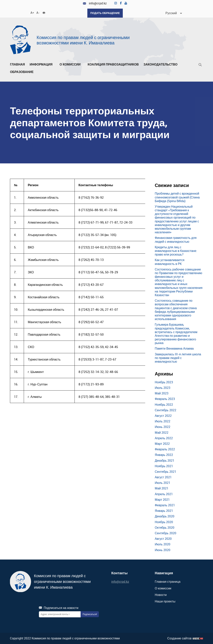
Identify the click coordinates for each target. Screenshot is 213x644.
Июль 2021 (163, 483)
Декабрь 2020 (165, 516)
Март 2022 (162, 444)
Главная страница (168, 582)
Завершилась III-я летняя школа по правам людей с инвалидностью (178, 358)
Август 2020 (163, 539)
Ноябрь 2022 (164, 405)
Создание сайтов (179, 638)
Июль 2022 (163, 421)
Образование (23, 72)
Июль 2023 (163, 388)
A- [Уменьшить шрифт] (38, 12)
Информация (42, 65)
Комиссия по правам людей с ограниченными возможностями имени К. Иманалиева (83, 40)
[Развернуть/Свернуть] (54, 66)
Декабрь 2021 (165, 460)
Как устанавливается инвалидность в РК (170, 262)
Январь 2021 (164, 511)
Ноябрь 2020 (164, 522)
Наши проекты (165, 601)
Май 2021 (162, 488)
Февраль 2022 (165, 449)
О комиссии (71, 65)
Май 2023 (162, 393)
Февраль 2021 (165, 505)
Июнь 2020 (163, 550)
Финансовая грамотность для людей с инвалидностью (176, 240)
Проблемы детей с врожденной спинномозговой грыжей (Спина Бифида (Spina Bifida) (177, 197)
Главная (17, 65)
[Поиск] (200, 65)
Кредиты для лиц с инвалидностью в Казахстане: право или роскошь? (176, 251)
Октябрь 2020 (165, 528)
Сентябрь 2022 (165, 410)
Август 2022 (163, 416)
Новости (161, 595)
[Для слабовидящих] (44, 12)
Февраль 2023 (165, 399)
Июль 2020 (163, 544)
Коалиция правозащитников (113, 65)
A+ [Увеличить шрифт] (32, 12)
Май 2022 (162, 433)
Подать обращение (105, 13)
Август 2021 (163, 477)
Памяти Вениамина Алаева (174, 348)
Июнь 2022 (163, 427)
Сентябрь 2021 (165, 472)
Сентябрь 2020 (165, 533)
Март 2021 (162, 500)
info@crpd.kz (95, 3)
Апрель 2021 (164, 494)
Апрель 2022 (164, 438)
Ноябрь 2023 (164, 382)
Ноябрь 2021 (164, 466)
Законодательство (162, 65)
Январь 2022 (164, 455)
